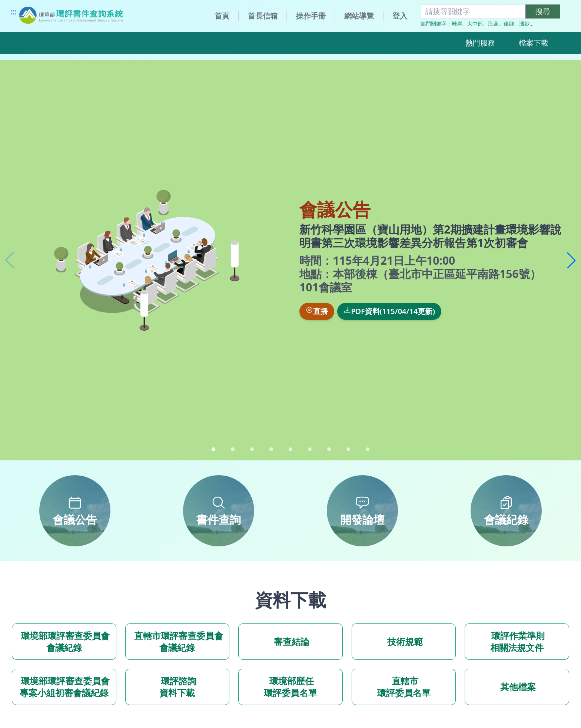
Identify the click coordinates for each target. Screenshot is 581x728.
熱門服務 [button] (480, 43)
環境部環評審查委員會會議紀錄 (64, 641)
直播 (317, 311)
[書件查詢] (219, 511)
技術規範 (404, 641)
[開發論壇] (362, 511)
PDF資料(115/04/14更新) (389, 311)
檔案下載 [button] (534, 43)
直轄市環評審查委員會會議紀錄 (177, 641)
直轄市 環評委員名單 (404, 687)
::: (13, 12)
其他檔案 (517, 687)
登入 (400, 16)
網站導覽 (359, 16)
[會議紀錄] (506, 511)
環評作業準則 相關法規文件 (517, 641)
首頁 (222, 16)
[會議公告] (75, 511)
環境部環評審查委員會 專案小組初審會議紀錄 (64, 687)
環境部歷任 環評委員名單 (290, 687)
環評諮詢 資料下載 (177, 687)
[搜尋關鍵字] (473, 11)
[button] (571, 260)
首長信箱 (263, 16)
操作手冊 (311, 16)
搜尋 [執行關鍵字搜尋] (543, 11)
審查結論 (290, 641)
